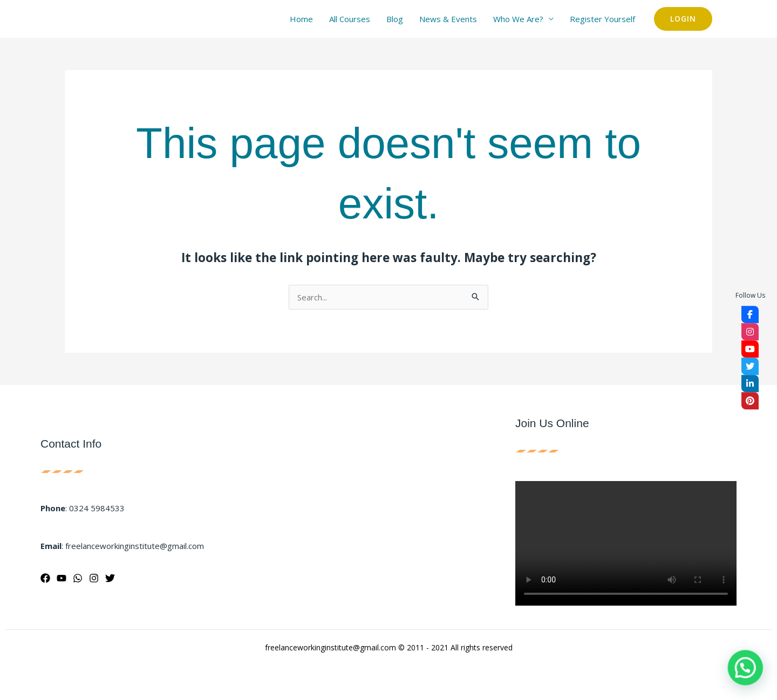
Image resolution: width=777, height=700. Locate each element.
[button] (683, 19)
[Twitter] (110, 578)
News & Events (448, 19)
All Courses (350, 19)
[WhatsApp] (78, 578)
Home (301, 19)
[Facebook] (45, 578)
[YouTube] (62, 578)
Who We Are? (518, 19)
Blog (395, 19)
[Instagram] (94, 578)
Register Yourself (602, 19)
